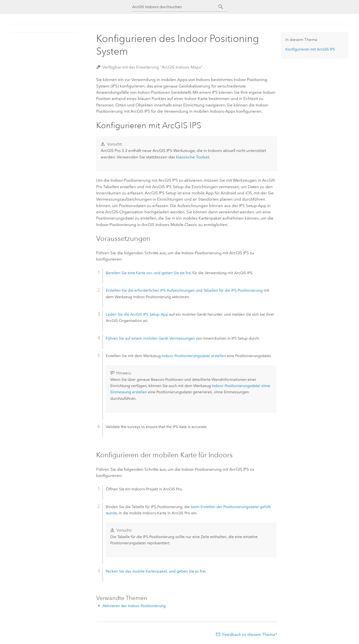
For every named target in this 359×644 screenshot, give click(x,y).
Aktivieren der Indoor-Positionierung (134, 606)
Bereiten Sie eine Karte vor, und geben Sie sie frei (149, 273)
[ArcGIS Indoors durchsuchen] (175, 7)
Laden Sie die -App (137, 314)
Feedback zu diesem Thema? (250, 634)
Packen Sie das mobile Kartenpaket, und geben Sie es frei (156, 571)
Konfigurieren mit (310, 49)
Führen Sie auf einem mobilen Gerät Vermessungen (150, 338)
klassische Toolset (193, 157)
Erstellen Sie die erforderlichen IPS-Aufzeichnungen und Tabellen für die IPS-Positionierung (184, 290)
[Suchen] (221, 7)
